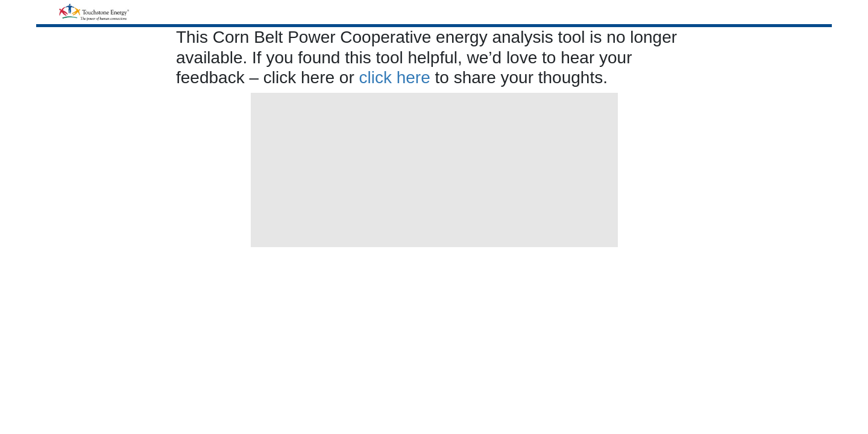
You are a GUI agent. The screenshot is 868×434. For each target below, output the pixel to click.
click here (395, 77)
